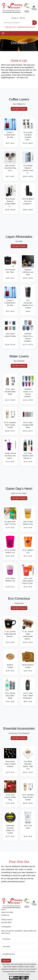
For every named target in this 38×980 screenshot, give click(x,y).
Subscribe (6, 961)
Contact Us (5, 915)
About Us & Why (7, 912)
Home (3, 909)
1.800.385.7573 (10, 27)
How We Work (6, 922)
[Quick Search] (17, 23)
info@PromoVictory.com (26, 27)
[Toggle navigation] (3, 33)
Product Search (7, 920)
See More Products (19, 109)
